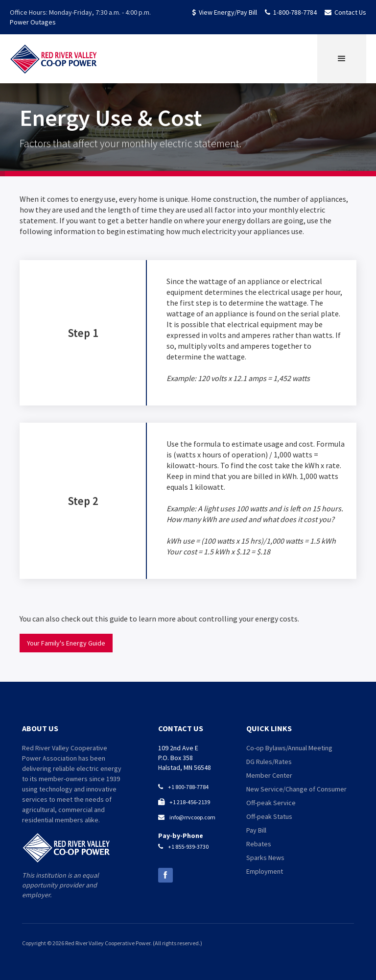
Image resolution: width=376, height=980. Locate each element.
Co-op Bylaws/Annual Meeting (289, 748)
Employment (265, 871)
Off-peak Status (269, 816)
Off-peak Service (271, 803)
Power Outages (33, 22)
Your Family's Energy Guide (66, 643)
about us (40, 728)
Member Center (269, 775)
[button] (342, 59)
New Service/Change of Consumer (296, 789)
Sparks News (265, 858)
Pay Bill (256, 830)
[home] (54, 59)
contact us (181, 728)
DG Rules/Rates (269, 762)
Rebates (259, 844)
